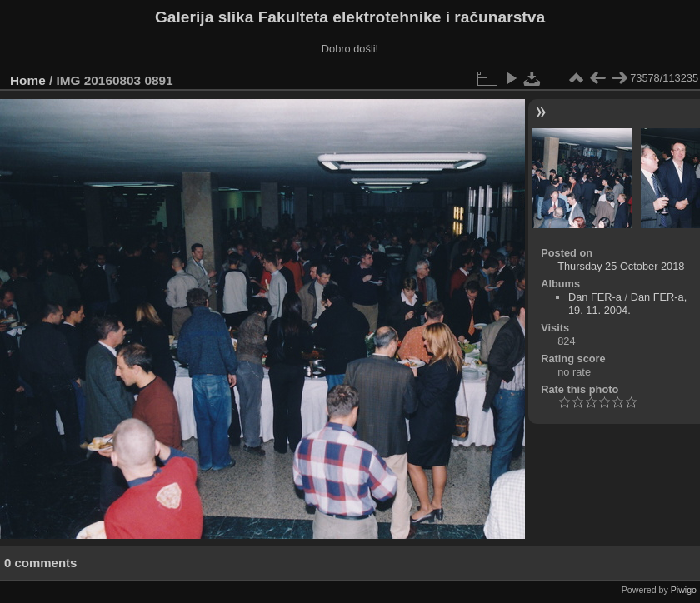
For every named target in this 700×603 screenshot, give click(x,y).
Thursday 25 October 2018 (621, 266)
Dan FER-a (595, 297)
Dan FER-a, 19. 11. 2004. (627, 304)
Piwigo (684, 590)
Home (28, 80)
